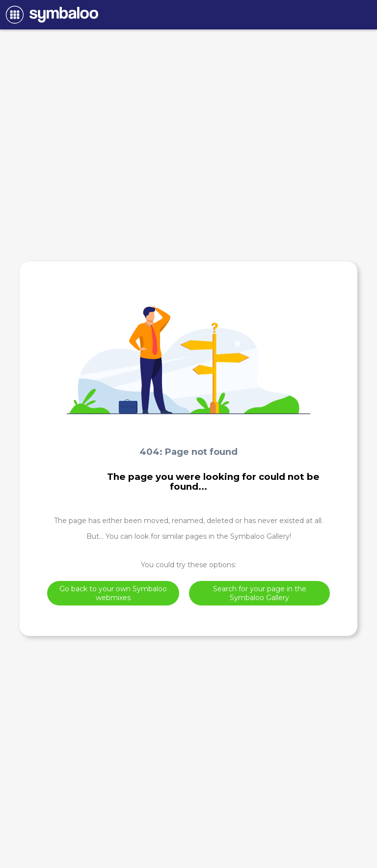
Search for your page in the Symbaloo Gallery (260, 593)
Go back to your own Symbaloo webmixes (113, 593)
